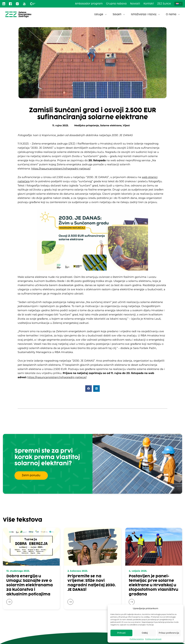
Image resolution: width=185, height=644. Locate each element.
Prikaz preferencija (169, 633)
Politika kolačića (137, 639)
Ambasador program (89, 4)
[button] (89, 389)
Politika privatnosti (153, 639)
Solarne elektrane (111, 125)
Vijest (126, 125)
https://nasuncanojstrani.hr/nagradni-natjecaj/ (61, 169)
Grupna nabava (116, 4)
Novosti (135, 4)
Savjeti (119, 14)
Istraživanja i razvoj (145, 14)
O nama (173, 14)
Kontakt (149, 4)
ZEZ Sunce (164, 4)
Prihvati (121, 633)
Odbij (145, 633)
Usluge (100, 14)
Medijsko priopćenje (87, 125)
